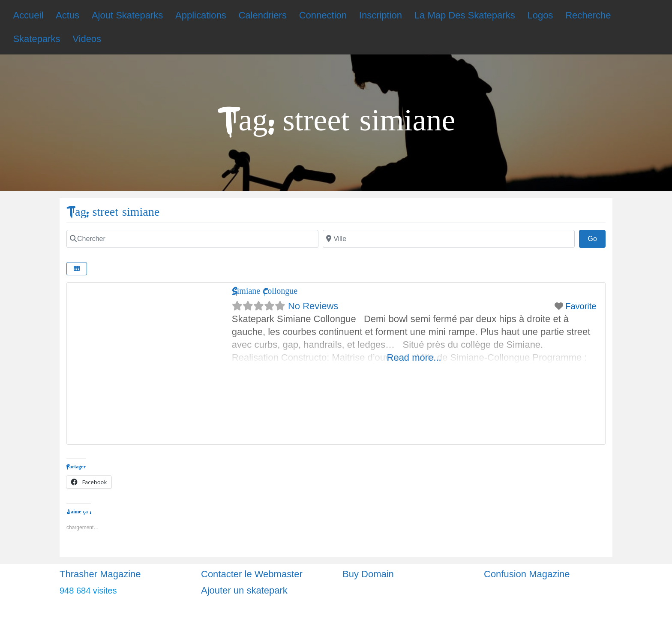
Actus (67, 15)
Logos (540, 15)
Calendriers (262, 15)
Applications (201, 15)
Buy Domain (368, 574)
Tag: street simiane (113, 212)
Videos (87, 39)
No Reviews (313, 306)
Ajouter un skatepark (244, 590)
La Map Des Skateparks (465, 15)
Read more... (414, 357)
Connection (323, 15)
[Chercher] (192, 239)
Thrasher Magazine (100, 574)
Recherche (588, 15)
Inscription (381, 15)
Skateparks (36, 39)
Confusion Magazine (527, 574)
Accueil (28, 15)
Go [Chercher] (597, 238)
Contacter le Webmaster (252, 574)
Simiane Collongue (265, 291)
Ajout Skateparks (127, 15)
